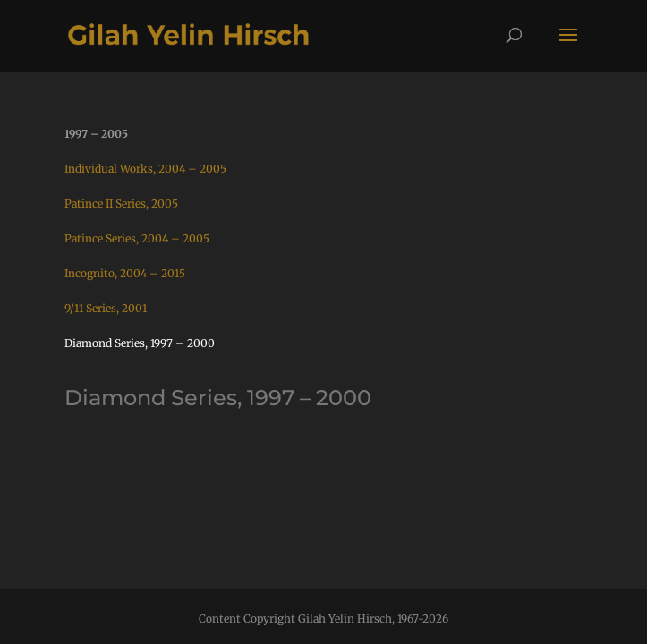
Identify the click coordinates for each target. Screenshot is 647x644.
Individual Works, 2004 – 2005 (145, 169)
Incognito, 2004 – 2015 (125, 273)
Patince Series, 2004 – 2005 (137, 238)
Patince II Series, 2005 (121, 203)
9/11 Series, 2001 (106, 308)
